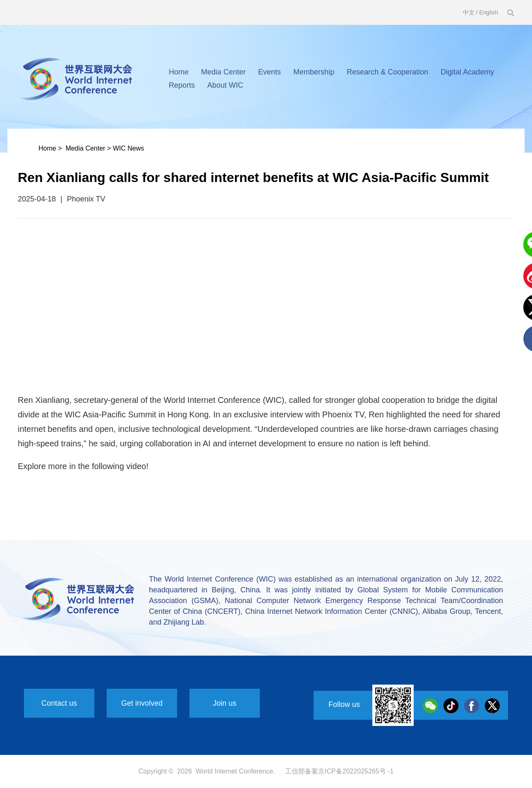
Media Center (223, 72)
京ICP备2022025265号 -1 (356, 771)
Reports (182, 85)
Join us (224, 703)
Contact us (59, 703)
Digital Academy (467, 72)
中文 (469, 12)
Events (270, 72)
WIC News (129, 148)
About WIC (225, 85)
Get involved (142, 703)
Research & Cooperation (387, 72)
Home (179, 72)
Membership (314, 72)
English (489, 12)
